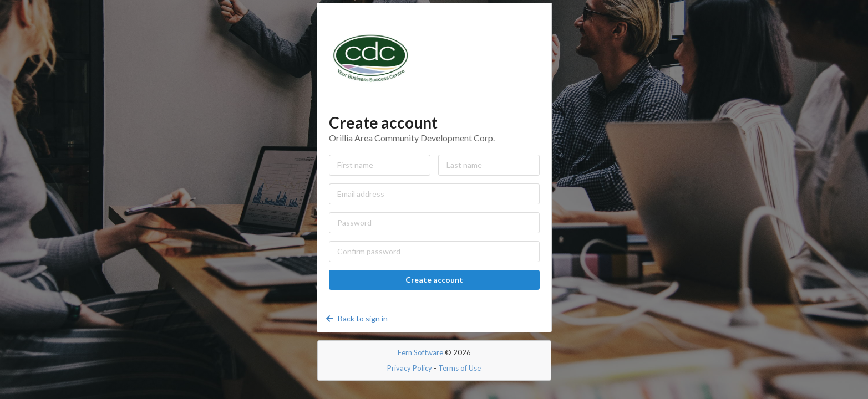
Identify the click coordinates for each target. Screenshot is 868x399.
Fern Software (420, 352)
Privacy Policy (410, 368)
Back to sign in (356, 318)
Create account (434, 280)
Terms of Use (460, 368)
